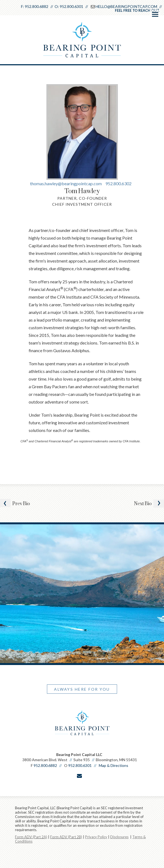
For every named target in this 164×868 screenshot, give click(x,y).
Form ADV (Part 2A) (31, 837)
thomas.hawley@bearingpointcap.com (66, 183)
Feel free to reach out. (137, 10)
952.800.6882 (37, 6)
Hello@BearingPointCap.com (126, 6)
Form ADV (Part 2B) (66, 837)
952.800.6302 (118, 183)
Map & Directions (114, 765)
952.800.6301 (71, 6)
